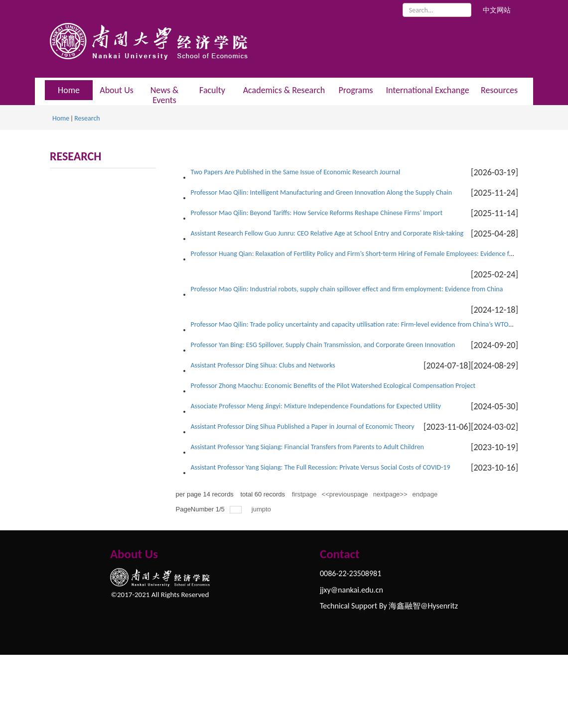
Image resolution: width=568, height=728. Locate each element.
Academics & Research (284, 90)
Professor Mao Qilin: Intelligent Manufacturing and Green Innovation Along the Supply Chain (322, 192)
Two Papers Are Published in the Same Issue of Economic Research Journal (296, 172)
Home (61, 118)
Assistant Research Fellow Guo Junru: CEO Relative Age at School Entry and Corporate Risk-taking (327, 233)
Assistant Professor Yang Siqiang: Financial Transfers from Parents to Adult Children (307, 447)
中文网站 (497, 10)
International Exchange (427, 90)
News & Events (165, 95)
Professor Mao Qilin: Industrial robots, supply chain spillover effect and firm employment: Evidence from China (347, 289)
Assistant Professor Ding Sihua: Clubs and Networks (263, 365)
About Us (117, 90)
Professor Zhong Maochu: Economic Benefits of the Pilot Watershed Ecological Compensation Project (333, 386)
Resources (499, 90)
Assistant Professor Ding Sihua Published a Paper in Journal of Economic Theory (303, 426)
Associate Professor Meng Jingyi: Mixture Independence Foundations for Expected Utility (316, 406)
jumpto (262, 509)
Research (87, 118)
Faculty (212, 90)
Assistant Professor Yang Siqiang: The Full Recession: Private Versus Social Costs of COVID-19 (321, 467)
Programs (355, 90)
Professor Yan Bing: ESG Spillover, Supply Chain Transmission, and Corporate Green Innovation (323, 345)
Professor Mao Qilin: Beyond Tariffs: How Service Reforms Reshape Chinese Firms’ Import (317, 213)
